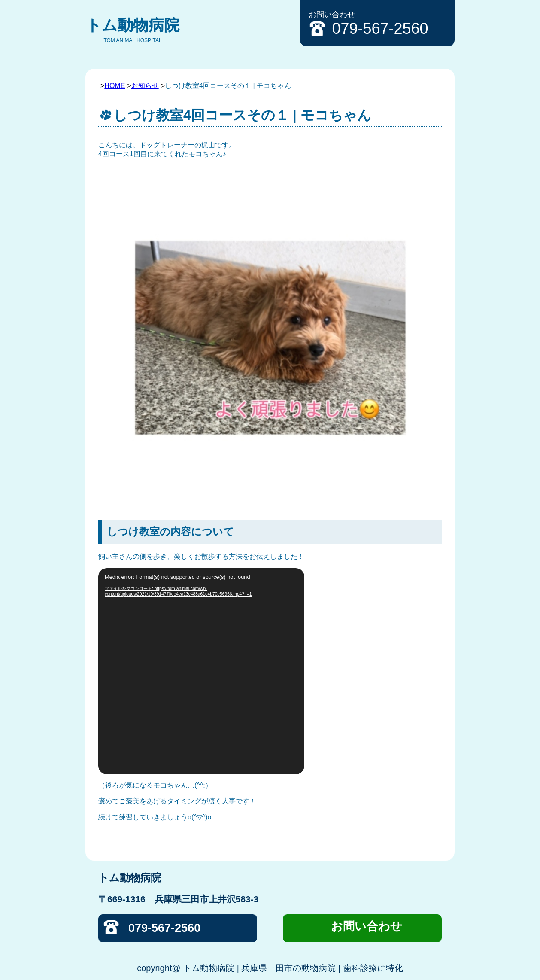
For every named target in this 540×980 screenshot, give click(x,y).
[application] (201, 671)
